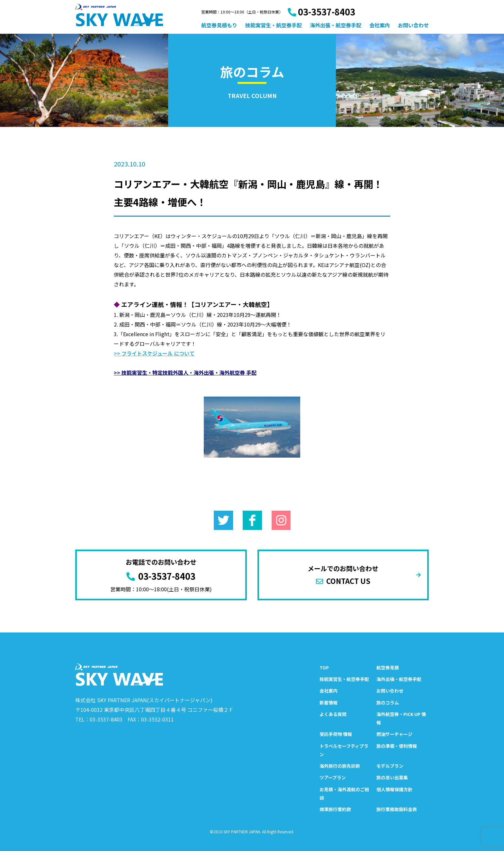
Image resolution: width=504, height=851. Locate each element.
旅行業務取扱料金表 (397, 809)
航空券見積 (388, 667)
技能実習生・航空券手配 (274, 25)
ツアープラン (333, 777)
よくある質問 (333, 714)
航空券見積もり (219, 25)
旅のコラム (388, 703)
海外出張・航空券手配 (336, 25)
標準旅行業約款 (335, 809)
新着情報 (328, 703)
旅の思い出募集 (392, 777)
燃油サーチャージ (394, 734)
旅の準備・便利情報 (397, 746)
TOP (324, 667)
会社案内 (380, 25)
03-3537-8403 (321, 12)
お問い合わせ (413, 25)
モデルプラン (390, 766)
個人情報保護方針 (394, 789)
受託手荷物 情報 (336, 734)
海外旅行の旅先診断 (340, 766)
